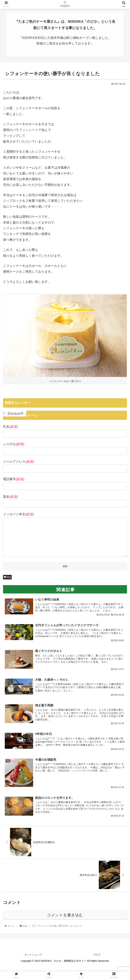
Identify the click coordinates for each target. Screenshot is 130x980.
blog (7, 584)
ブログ (97, 962)
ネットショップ (33, 962)
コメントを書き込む (65, 923)
